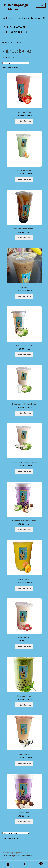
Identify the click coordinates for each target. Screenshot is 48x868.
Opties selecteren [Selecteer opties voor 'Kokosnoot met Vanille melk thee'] (24, 471)
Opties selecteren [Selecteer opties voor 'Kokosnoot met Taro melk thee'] (24, 530)
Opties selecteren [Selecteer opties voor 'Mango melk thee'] (24, 588)
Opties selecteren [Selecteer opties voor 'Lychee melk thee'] (24, 646)
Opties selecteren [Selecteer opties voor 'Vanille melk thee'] (24, 763)
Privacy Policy (8, 855)
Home (7, 42)
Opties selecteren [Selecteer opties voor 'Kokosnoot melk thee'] (24, 355)
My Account (8, 864)
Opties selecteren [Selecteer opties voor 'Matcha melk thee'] (24, 705)
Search (24, 864)
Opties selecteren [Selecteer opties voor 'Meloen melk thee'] (24, 179)
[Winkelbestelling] (16, 63)
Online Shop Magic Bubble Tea (15, 7)
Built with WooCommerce (24, 855)
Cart (37, 863)
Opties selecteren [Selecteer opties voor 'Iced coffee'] (24, 296)
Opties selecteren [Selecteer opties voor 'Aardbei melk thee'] (24, 121)
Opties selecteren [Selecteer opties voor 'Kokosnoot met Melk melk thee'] (24, 413)
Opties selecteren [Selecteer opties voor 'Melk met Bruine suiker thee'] (24, 238)
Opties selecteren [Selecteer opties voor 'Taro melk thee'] (24, 822)
